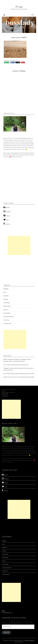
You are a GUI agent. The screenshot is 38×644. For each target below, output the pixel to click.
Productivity (7, 303)
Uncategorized (7, 323)
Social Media (7, 313)
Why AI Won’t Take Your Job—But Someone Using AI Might (19, 377)
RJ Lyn (19, 7)
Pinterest (7, 215)
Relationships (7, 306)
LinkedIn (7, 207)
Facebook (7, 224)
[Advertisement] (19, 245)
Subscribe (6, 632)
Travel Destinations (8, 317)
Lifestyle (6, 299)
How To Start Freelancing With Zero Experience (16, 365)
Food (5, 292)
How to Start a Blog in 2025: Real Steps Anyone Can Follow (19, 374)
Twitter (6, 220)
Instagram (7, 211)
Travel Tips (6, 320)
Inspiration (6, 296)
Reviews (6, 310)
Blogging (6, 289)
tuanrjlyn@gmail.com (7, 613)
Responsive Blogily (30, 640)
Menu (33, 15)
